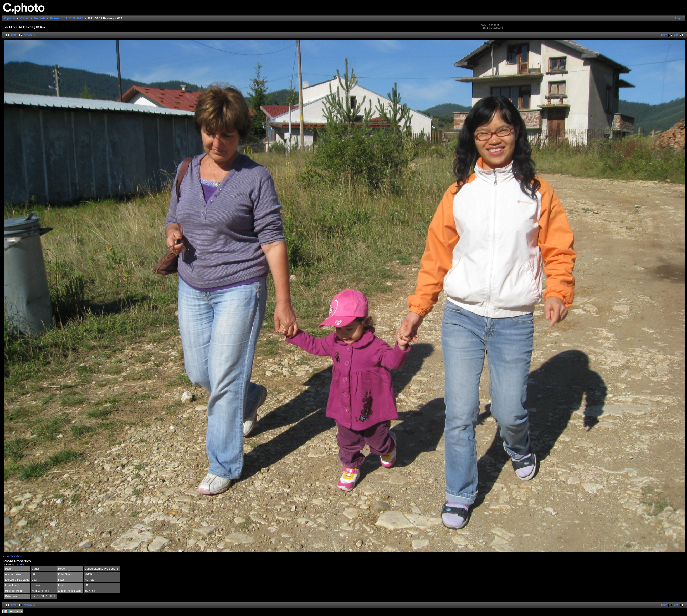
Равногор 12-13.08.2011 (66, 18)
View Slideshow (13, 556)
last (676, 35)
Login (679, 18)
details (20, 564)
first (14, 35)
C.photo (10, 18)
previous (29, 35)
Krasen (25, 18)
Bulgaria (40, 18)
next (664, 35)
